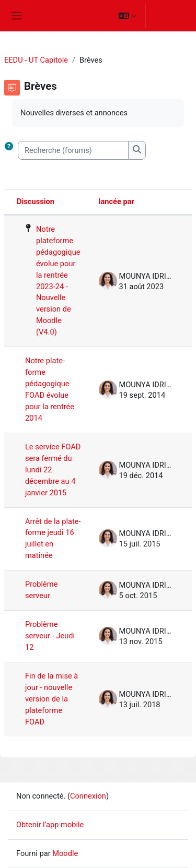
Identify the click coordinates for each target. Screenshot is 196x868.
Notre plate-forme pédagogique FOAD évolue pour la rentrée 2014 (50, 389)
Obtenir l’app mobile (50, 825)
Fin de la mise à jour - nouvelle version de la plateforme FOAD (51, 699)
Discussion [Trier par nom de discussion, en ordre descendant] (36, 201)
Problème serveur (41, 590)
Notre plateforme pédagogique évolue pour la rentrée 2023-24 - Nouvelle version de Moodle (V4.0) (58, 281)
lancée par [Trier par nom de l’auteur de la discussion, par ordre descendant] (117, 201)
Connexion (170, 15)
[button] (127, 16)
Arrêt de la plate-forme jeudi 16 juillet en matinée (53, 539)
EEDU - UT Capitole (36, 60)
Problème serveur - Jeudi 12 (50, 636)
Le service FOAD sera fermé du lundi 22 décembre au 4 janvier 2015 (53, 470)
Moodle (65, 853)
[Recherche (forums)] (73, 150)
